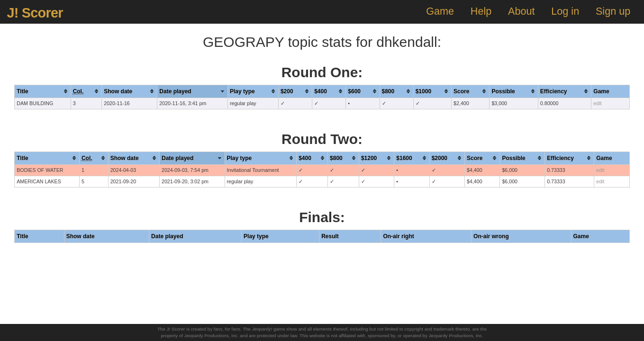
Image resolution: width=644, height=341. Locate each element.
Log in (565, 11)
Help (481, 11)
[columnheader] (43, 91)
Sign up (613, 11)
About (521, 11)
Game (440, 11)
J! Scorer (35, 13)
